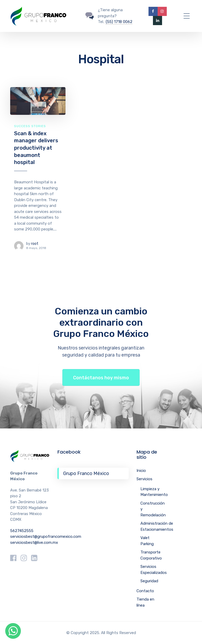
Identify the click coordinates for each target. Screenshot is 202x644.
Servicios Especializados (154, 570)
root (35, 244)
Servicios (144, 479)
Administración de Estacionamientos (157, 526)
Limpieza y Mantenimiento (154, 492)
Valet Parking (147, 541)
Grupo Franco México (86, 473)
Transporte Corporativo (151, 555)
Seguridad (149, 581)
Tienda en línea (145, 602)
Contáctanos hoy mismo (101, 378)
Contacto (145, 591)
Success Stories (30, 126)
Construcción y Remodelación (153, 509)
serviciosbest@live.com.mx (34, 543)
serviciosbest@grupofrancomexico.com (46, 536)
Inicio (141, 471)
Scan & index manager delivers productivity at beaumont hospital (36, 148)
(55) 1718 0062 (119, 22)
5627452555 (22, 531)
